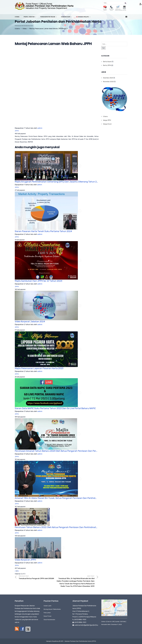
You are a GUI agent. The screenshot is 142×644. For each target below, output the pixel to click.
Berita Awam (107, 62)
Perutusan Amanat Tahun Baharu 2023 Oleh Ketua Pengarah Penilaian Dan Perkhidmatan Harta (57, 451)
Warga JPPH (107, 120)
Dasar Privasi (48, 616)
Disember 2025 (108, 78)
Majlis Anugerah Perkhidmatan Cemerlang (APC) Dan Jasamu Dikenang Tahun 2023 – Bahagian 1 (57, 182)
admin (40, 128)
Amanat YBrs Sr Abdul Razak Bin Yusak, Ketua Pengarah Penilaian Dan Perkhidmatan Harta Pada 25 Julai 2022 (57, 498)
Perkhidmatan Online (48, 17)
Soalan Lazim (105, 9)
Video (25, 29)
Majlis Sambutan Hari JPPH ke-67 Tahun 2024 (39, 281)
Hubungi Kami (111, 9)
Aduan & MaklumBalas (119, 9)
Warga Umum (107, 124)
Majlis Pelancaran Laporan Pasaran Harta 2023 (39, 368)
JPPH (17, 131)
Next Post (76, 581)
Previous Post (38, 578)
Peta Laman (124, 9)
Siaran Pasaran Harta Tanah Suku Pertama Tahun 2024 (43, 231)
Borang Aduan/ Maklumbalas (52, 609)
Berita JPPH (107, 65)
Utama (17, 17)
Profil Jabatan (29, 17)
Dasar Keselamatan (49, 620)
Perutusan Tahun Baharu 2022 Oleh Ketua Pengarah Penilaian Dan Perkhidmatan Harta (57, 527)
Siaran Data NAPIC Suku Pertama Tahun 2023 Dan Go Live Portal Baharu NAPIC (55, 408)
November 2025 (108, 82)
